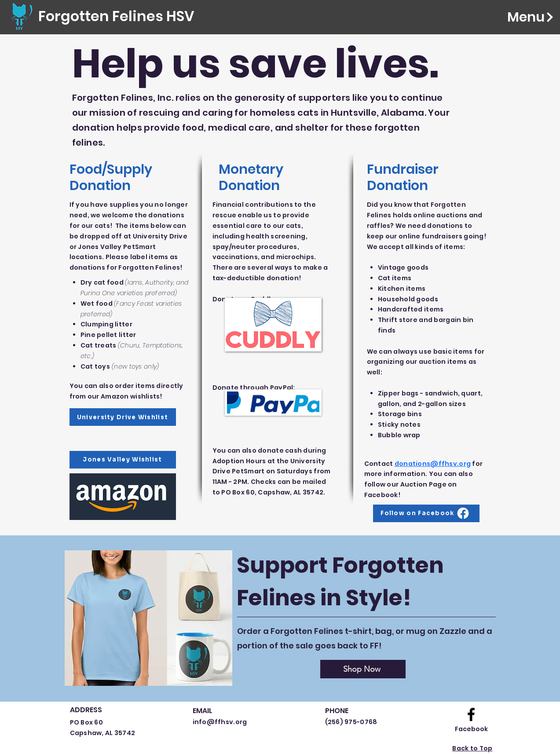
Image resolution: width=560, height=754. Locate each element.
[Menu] (518, 17)
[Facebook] (471, 729)
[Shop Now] (363, 669)
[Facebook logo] (471, 714)
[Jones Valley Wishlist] (123, 460)
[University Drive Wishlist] (123, 417)
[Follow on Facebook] (426, 513)
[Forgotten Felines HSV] (116, 16)
